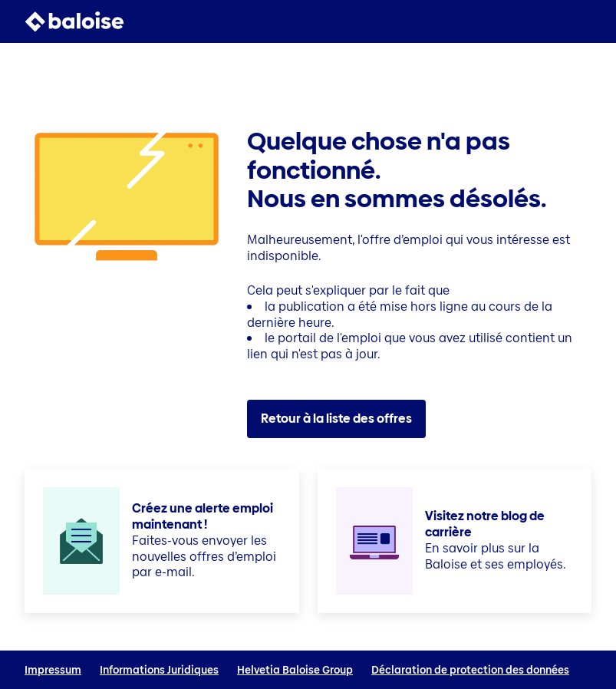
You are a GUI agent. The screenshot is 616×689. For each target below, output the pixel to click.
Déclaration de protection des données (470, 670)
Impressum (53, 670)
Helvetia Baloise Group (295, 670)
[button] (582, 21)
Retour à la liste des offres (336, 419)
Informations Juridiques (159, 670)
